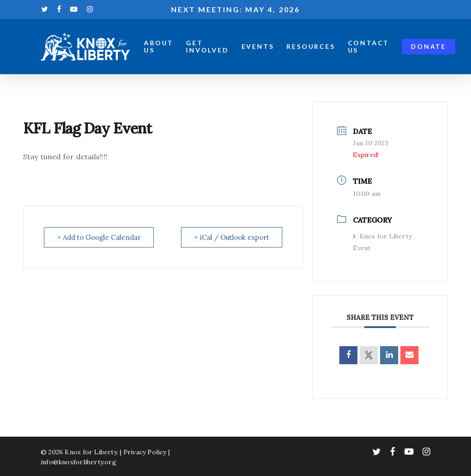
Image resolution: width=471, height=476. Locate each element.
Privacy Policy (145, 452)
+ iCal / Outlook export (232, 237)
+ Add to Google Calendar (99, 237)
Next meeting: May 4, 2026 (235, 9)
